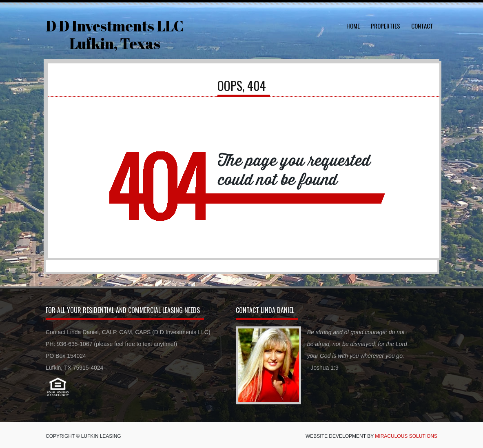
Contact (422, 26)
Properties (386, 26)
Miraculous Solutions (406, 436)
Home (353, 26)
